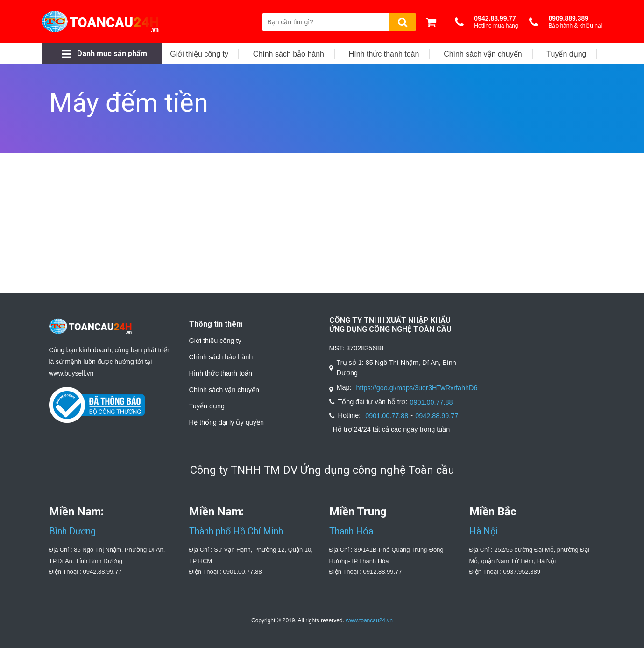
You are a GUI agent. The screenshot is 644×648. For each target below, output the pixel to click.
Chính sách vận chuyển (224, 390)
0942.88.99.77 (437, 416)
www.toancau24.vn (369, 620)
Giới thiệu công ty (215, 341)
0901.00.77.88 (431, 402)
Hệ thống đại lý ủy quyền (226, 422)
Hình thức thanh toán (221, 373)
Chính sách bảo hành (221, 357)
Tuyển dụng (207, 406)
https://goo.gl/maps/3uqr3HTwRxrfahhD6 (417, 388)
